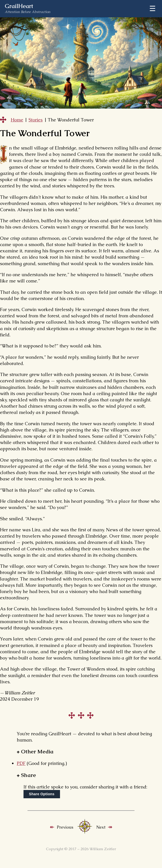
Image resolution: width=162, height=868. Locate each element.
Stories (35, 120)
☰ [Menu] (152, 9)
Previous (65, 827)
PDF (21, 763)
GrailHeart (19, 6)
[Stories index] (85, 833)
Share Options (42, 794)
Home (17, 120)
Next (101, 827)
